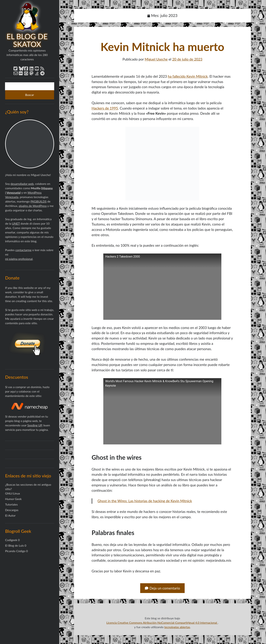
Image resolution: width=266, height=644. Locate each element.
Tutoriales (11, 504)
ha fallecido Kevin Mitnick (188, 76)
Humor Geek (13, 499)
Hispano (47, 188)
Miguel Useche (156, 59)
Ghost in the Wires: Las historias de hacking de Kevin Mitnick (145, 501)
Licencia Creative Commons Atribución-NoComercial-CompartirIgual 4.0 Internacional (162, 623)
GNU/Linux (13, 493)
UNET (16, 223)
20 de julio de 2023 (187, 59)
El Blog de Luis (14, 545)
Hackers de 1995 (105, 108)
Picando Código (15, 551)
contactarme (23, 250)
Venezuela (13, 192)
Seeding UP (35, 425)
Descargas (12, 510)
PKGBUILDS (38, 201)
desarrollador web (22, 184)
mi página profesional (19, 259)
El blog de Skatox (27, 40)
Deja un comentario (162, 588)
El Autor (10, 515)
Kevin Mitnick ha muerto (162, 47)
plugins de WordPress (33, 206)
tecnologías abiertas (177, 627)
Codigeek (11, 540)
